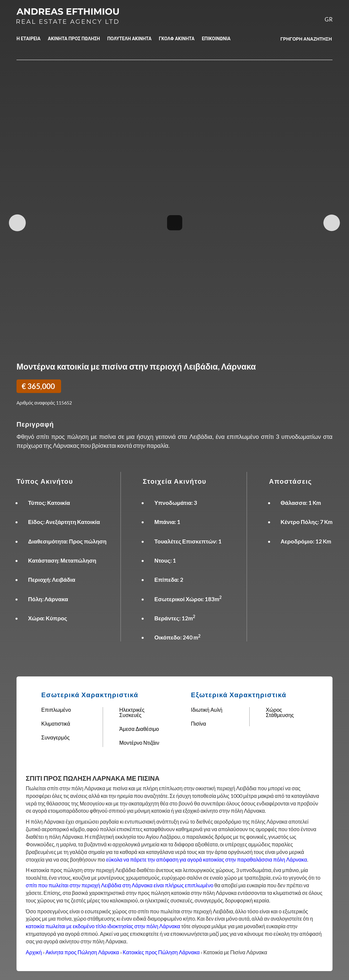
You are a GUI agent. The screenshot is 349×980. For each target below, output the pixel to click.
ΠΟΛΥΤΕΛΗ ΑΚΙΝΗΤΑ (129, 38)
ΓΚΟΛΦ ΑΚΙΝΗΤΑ (177, 38)
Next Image (331, 223)
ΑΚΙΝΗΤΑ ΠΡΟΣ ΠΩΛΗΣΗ (74, 38)
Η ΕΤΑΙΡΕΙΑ (29, 38)
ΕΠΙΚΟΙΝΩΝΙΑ (216, 38)
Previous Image (18, 223)
